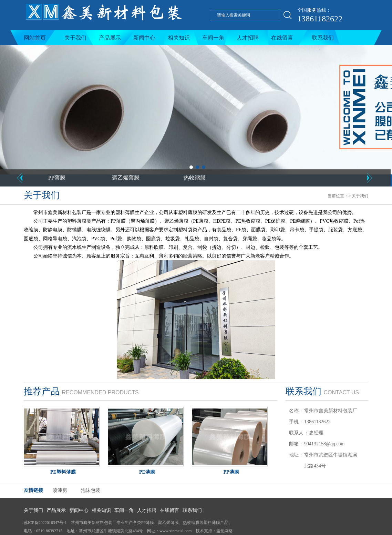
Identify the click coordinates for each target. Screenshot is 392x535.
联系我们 (323, 38)
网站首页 (35, 38)
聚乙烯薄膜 (126, 178)
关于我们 (75, 38)
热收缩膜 (195, 178)
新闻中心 (144, 38)
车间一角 (213, 38)
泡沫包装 (91, 490)
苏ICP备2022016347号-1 (45, 523)
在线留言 (282, 38)
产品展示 (110, 38)
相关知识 (179, 38)
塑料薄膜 (212, 523)
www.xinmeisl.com (176, 531)
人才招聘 (248, 38)
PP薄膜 (57, 178)
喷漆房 (60, 490)
